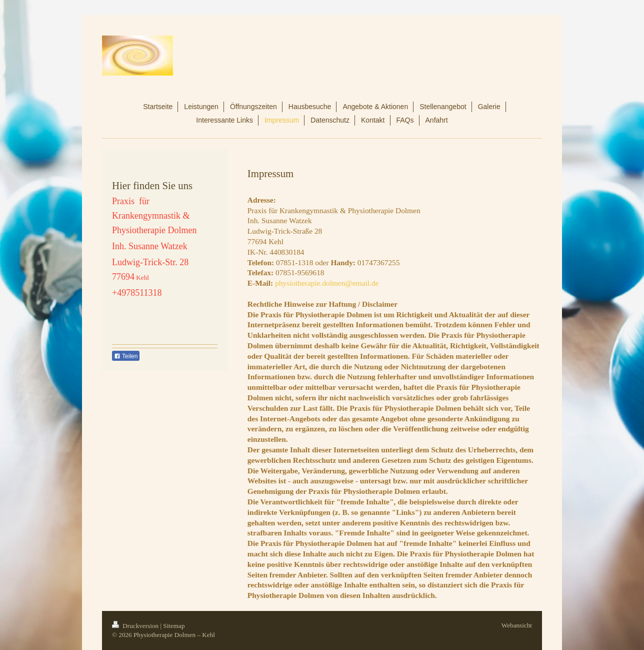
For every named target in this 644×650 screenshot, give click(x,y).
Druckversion (136, 626)
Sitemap (174, 626)
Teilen (126, 356)
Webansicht (517, 625)
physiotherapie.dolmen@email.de (327, 283)
